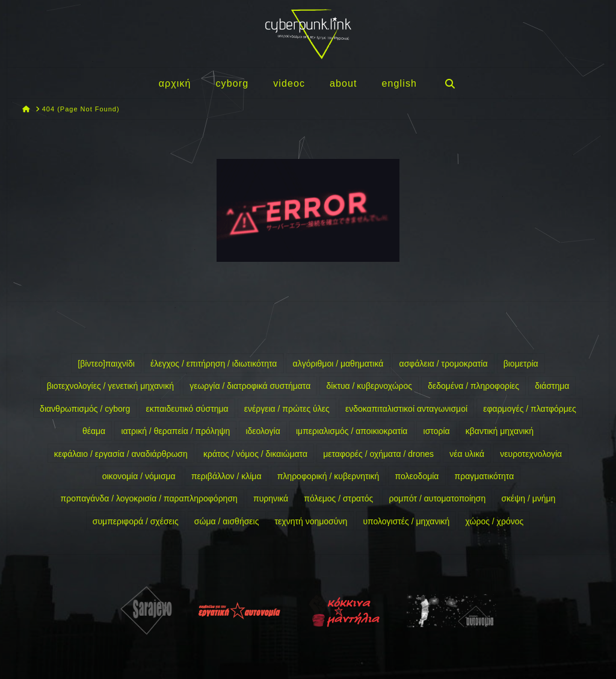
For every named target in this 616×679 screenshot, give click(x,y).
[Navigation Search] (449, 83)
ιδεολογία (263, 431)
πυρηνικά (271, 498)
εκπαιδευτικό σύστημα (187, 409)
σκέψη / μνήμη (528, 498)
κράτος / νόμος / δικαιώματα (255, 454)
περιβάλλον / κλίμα (226, 476)
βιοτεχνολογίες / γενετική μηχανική (110, 386)
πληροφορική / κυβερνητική (328, 476)
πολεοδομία (417, 476)
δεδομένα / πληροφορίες (473, 386)
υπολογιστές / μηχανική (406, 521)
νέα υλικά (467, 454)
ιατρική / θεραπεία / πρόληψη (175, 431)
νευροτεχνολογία (531, 454)
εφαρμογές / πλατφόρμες (530, 409)
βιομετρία (521, 364)
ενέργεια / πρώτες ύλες (287, 409)
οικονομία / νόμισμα (139, 476)
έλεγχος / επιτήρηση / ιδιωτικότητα (214, 364)
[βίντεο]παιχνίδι (106, 364)
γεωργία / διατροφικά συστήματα (250, 386)
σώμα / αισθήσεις (227, 521)
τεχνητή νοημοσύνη (311, 521)
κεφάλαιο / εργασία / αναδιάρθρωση (121, 454)
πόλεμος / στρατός (338, 498)
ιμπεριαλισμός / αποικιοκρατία (352, 431)
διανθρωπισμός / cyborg (85, 409)
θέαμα (94, 431)
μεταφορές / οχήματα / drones (378, 454)
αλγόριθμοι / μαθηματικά (338, 364)
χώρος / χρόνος (495, 521)
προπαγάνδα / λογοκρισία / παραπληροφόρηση (149, 498)
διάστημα (552, 386)
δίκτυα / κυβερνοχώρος (369, 386)
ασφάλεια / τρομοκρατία (444, 364)
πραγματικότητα (485, 476)
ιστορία (437, 431)
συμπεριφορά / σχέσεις (136, 521)
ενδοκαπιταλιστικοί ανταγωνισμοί (406, 409)
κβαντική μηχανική (500, 431)
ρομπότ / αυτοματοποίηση (437, 498)
